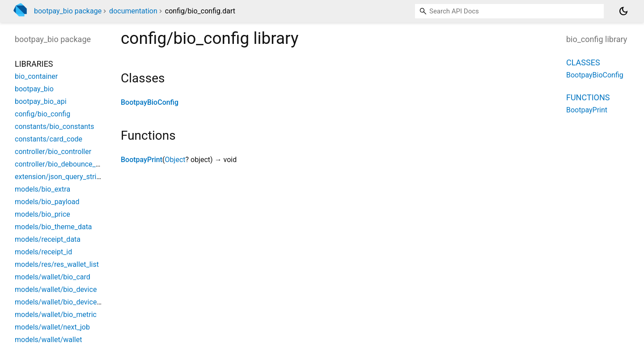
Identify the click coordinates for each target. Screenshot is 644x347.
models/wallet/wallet (48, 340)
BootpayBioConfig (150, 102)
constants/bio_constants (55, 126)
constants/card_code (49, 139)
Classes (583, 62)
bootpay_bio (34, 89)
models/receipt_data (48, 239)
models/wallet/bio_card (53, 277)
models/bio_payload (47, 202)
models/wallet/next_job (52, 327)
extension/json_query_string (59, 177)
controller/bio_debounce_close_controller (80, 164)
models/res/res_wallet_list (57, 264)
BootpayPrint (142, 160)
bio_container (36, 76)
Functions (588, 97)
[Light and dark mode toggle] (623, 11)
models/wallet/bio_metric (56, 315)
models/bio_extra (42, 189)
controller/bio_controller (53, 152)
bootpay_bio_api (41, 101)
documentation (133, 11)
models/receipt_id (43, 252)
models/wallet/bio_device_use (63, 302)
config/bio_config (42, 114)
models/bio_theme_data (53, 227)
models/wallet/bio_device (56, 289)
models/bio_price (42, 214)
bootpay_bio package (68, 11)
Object (175, 160)
